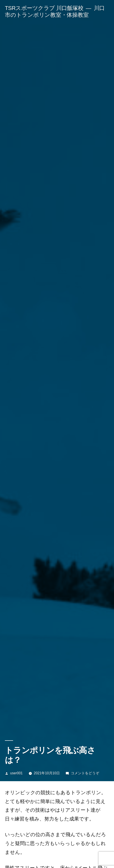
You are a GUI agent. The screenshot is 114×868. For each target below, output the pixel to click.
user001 (16, 773)
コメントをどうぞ (85, 773)
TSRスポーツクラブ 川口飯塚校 (44, 8)
